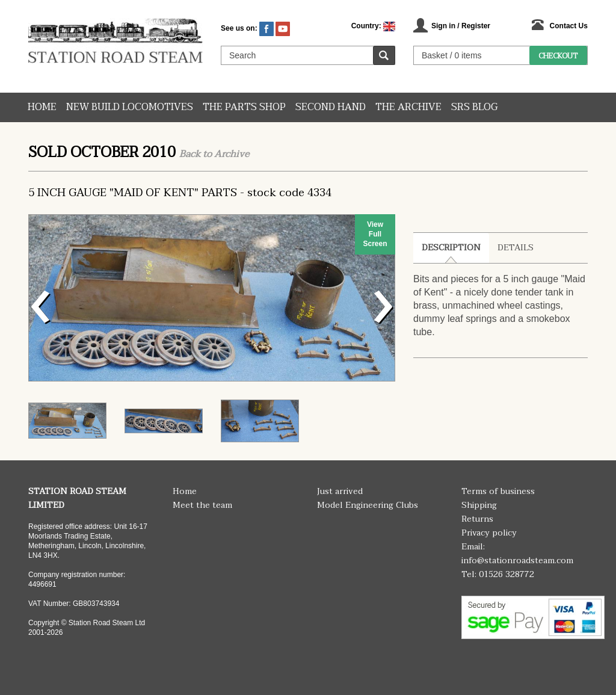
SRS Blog (474, 107)
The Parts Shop (244, 107)
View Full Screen (375, 234)
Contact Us (569, 26)
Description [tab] (451, 248)
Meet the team (202, 505)
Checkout (558, 56)
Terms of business (498, 491)
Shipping (479, 505)
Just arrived (340, 491)
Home (42, 107)
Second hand (331, 107)
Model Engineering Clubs (368, 505)
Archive (232, 154)
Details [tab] (516, 248)
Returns (477, 519)
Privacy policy (489, 533)
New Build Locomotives (130, 107)
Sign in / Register (461, 26)
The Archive (408, 107)
